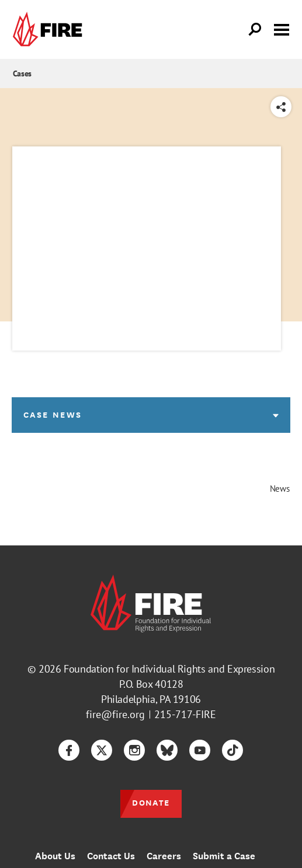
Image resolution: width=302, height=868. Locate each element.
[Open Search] (255, 30)
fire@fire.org (115, 714)
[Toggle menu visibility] (282, 29)
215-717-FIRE (185, 714)
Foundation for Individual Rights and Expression (169, 669)
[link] (50, 29)
